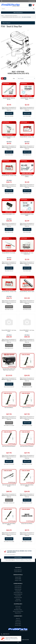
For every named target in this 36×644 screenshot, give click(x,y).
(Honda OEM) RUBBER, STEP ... (9, 214)
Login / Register (32, 1)
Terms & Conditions (20, 560)
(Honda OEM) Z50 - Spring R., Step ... (9, 176)
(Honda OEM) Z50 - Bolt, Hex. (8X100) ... (9, 99)
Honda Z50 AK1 (18, 588)
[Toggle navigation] (30, 5)
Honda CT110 (18, 601)
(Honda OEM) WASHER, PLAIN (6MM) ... (27, 215)
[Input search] (17, 9)
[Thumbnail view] (2, 78)
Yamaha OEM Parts (18, 570)
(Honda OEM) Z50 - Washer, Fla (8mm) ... (27, 99)
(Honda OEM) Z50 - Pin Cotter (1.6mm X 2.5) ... (27, 253)
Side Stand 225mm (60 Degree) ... (9, 446)
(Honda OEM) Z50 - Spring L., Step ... (27, 137)
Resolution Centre (18, 610)
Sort (14, 78)
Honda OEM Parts (18, 572)
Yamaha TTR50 (18, 580)
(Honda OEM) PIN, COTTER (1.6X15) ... (27, 176)
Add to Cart (9, 113)
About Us (18, 618)
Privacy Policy (29, 560)
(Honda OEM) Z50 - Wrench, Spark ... (27, 292)
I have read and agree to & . (18, 560)
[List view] (5, 78)
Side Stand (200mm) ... (9, 407)
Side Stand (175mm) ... (27, 369)
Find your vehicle (18, 13)
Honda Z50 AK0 (18, 586)
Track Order (18, 608)
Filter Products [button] (6, 23)
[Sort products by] (26, 78)
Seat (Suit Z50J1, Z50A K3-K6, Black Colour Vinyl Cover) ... (9, 369)
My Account (18, 606)
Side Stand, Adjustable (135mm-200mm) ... (27, 485)
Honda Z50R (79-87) (18, 593)
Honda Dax (18, 599)
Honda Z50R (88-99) (18, 594)
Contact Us (18, 620)
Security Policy (18, 625)
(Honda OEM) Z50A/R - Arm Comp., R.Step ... (27, 331)
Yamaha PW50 (18, 577)
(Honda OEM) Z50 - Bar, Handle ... (9, 253)
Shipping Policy (18, 613)
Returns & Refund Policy (18, 611)
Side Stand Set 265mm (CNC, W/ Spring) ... (9, 485)
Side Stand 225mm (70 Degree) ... (27, 446)
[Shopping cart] (33, 5)
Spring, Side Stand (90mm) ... (27, 524)
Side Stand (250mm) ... (27, 407)
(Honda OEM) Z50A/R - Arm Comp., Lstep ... (9, 331)
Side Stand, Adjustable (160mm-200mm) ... (9, 524)
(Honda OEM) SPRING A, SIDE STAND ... (9, 137)
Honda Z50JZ (18, 596)
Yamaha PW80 (18, 579)
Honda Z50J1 (18, 591)
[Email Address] (18, 555)
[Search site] (34, 9)
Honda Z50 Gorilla (18, 597)
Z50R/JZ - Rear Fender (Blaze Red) (11, 639)
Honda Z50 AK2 (18, 589)
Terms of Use (18, 622)
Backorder (9, 307)
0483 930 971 (6, 634)
